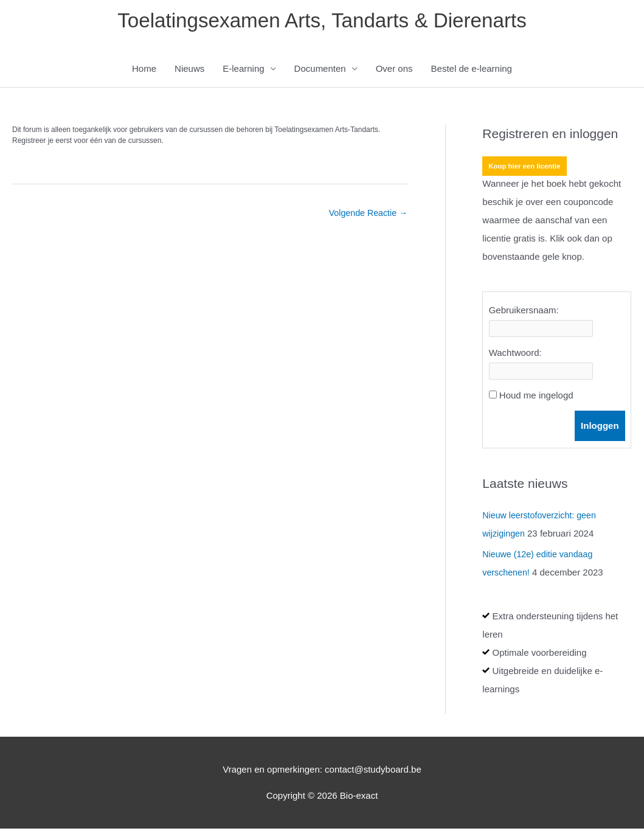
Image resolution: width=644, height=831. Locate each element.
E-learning (243, 71)
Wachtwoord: (515, 355)
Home (144, 71)
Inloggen (600, 428)
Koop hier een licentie (526, 169)
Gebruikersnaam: (524, 312)
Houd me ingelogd (536, 398)
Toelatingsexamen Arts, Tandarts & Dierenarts (322, 22)
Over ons (394, 71)
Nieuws (189, 71)
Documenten (320, 71)
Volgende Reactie (366, 216)
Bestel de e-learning (472, 71)
